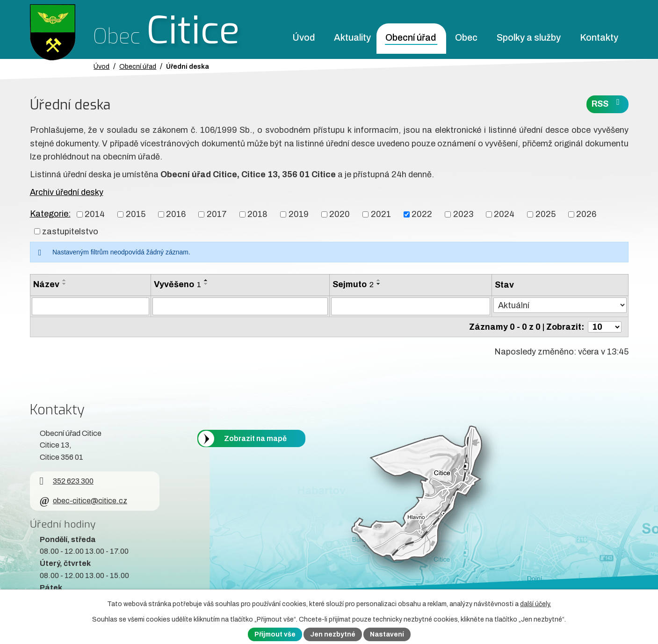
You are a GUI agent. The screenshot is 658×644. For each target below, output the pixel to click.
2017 (217, 214)
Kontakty (599, 38)
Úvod (304, 38)
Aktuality (352, 38)
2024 (504, 214)
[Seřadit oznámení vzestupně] (65, 280)
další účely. (535, 604)
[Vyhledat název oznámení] (90, 306)
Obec (466, 38)
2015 (136, 214)
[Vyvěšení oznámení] (240, 306)
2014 (95, 214)
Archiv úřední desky (67, 192)
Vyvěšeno (177, 284)
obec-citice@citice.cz (83, 501)
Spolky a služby (529, 38)
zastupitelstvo (70, 231)
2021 (381, 214)
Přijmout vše (275, 634)
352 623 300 (67, 481)
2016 (176, 214)
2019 (299, 214)
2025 (546, 214)
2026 (586, 214)
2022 (422, 214)
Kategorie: (50, 214)
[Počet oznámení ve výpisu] (605, 327)
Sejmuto (353, 284)
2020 (340, 214)
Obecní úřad (411, 38)
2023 (463, 214)
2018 (257, 214)
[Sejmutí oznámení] (411, 306)
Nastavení (387, 634)
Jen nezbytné (333, 634)
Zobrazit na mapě (255, 438)
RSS (607, 103)
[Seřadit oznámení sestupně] (65, 284)
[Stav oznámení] (560, 305)
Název (46, 284)
